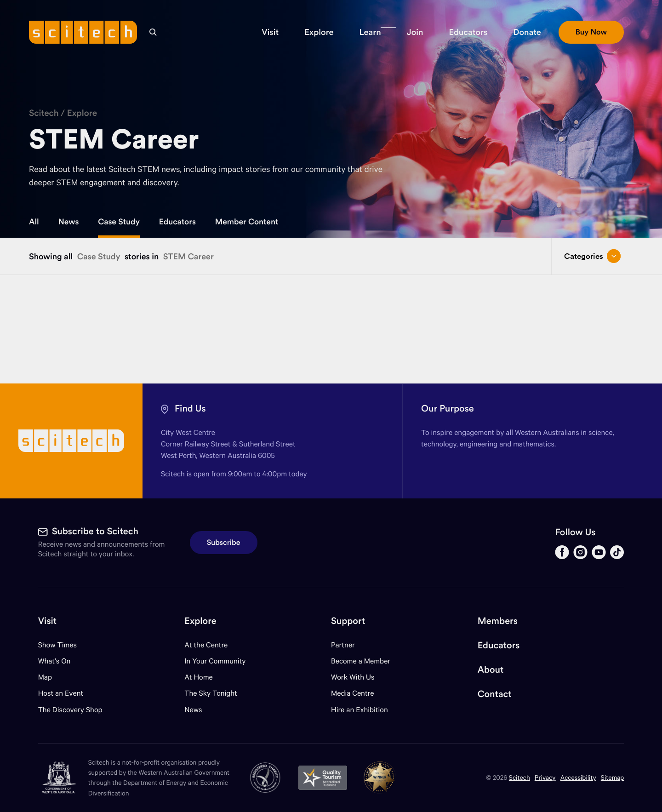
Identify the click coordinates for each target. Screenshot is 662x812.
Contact (495, 694)
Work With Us (353, 677)
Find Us (190, 409)
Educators (177, 222)
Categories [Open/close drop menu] (592, 256)
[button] (270, 32)
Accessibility (578, 777)
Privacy (545, 777)
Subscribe (224, 543)
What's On (54, 661)
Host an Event (61, 693)
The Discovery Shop (70, 710)
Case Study (119, 222)
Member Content (247, 222)
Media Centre (352, 693)
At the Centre (206, 645)
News (69, 222)
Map (51, 677)
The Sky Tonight (211, 693)
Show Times (57, 645)
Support (348, 621)
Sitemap (613, 777)
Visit (48, 621)
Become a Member (361, 661)
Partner (343, 645)
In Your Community (215, 661)
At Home (199, 677)
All (34, 222)
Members (498, 621)
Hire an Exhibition (360, 710)
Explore (82, 113)
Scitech (44, 113)
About (491, 670)
